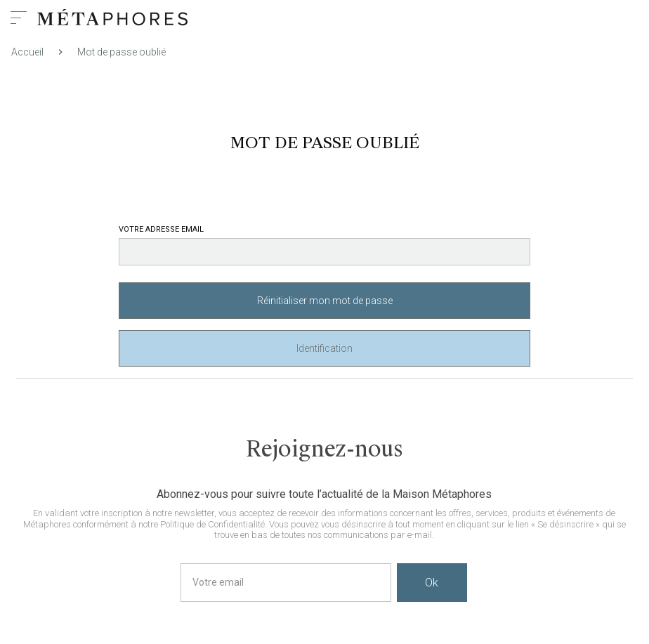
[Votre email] (286, 583)
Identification (324, 348)
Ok (432, 583)
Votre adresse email (161, 229)
